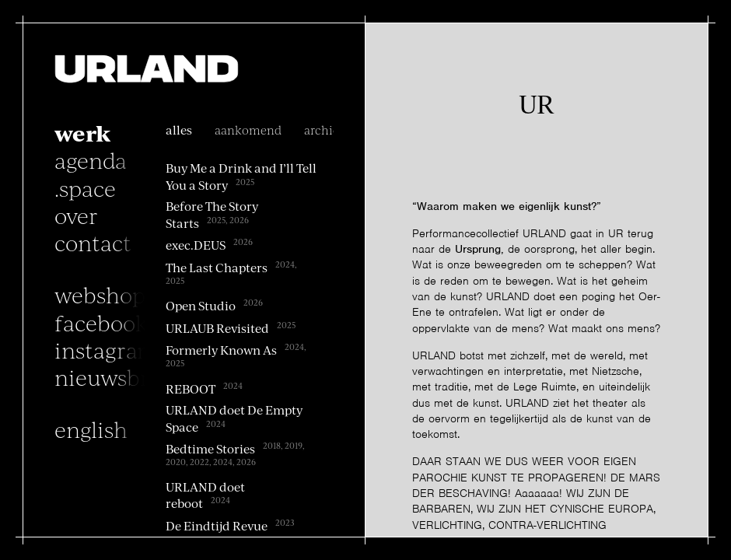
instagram (106, 349)
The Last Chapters (217, 267)
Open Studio (201, 306)
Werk (82, 132)
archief (324, 130)
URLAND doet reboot (205, 495)
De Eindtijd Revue (217, 526)
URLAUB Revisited (217, 328)
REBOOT (191, 389)
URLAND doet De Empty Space (234, 418)
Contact (93, 242)
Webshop (100, 294)
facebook (101, 322)
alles (179, 130)
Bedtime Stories (210, 449)
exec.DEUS (196, 245)
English (91, 429)
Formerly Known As (221, 350)
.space (85, 187)
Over (76, 215)
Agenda (91, 159)
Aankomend (248, 130)
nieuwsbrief (115, 376)
